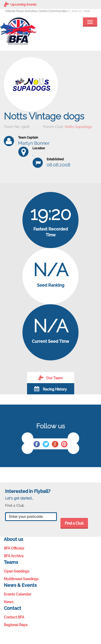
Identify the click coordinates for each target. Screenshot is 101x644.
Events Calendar (17, 594)
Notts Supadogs (78, 127)
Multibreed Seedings (21, 579)
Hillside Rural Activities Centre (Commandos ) (37, 11)
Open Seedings (17, 571)
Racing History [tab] (50, 389)
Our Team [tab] (50, 378)
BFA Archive (14, 556)
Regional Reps (16, 625)
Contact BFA (14, 617)
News (9, 602)
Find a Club (74, 523)
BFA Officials (14, 548)
